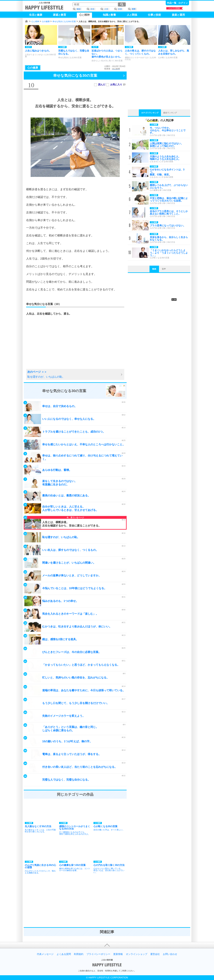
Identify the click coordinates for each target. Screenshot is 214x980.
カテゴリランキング (150, 113)
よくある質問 (64, 954)
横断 (134, 9)
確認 (79, 9)
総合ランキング (170, 113)
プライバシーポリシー (98, 954)
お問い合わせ (170, 954)
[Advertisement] (50, 346)
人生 (106, 9)
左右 (92, 9)
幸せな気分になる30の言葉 (64, 21)
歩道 (120, 9)
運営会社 (155, 954)
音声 (164, 269)
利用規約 (79, 954)
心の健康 (46, 21)
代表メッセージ (45, 954)
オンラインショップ (137, 954)
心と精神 (35, 21)
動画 (154, 269)
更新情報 (118, 954)
